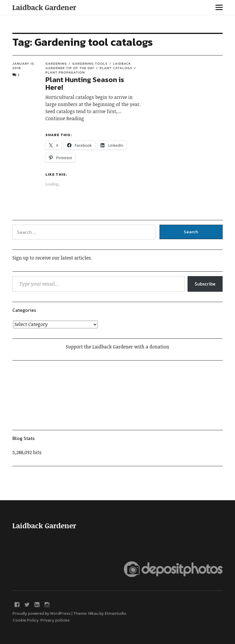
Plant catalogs (116, 68)
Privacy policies (55, 620)
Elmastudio (115, 613)
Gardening (56, 63)
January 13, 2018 (24, 66)
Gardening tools (90, 63)
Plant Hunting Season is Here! (85, 83)
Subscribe (205, 284)
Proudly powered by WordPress (41, 613)
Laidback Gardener (44, 7)
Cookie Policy (27, 620)
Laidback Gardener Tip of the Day (88, 66)
